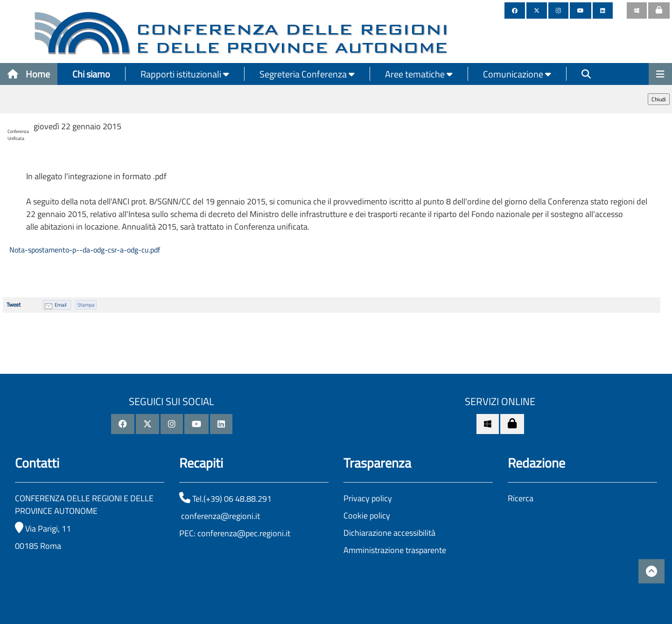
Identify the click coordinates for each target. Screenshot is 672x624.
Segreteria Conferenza (307, 74)
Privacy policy (368, 498)
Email (61, 305)
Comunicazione (517, 74)
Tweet (14, 305)
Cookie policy (367, 515)
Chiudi (659, 99)
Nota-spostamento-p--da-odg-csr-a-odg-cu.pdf (84, 250)
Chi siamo (91, 74)
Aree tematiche (419, 74)
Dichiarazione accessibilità (389, 533)
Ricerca (521, 498)
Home (29, 74)
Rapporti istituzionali (185, 74)
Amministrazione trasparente (395, 550)
